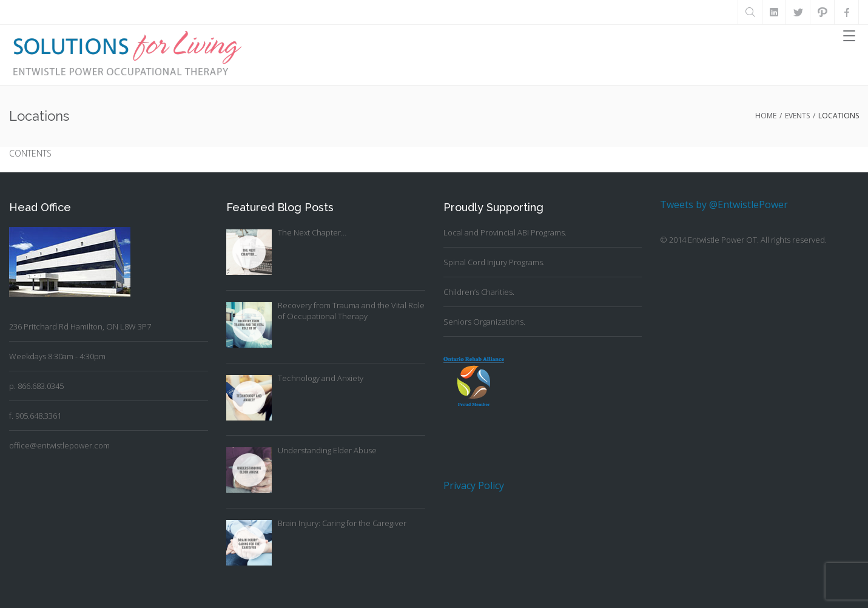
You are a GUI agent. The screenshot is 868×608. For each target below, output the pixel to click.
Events (797, 116)
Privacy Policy (474, 485)
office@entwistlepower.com (59, 445)
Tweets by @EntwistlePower (724, 204)
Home (766, 116)
